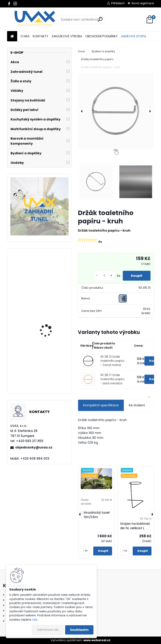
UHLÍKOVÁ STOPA (133, 36)
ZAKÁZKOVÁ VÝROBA (67, 36)
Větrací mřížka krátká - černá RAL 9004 (51, 375)
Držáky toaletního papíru (97, 59)
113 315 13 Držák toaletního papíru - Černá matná (112, 361)
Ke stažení (137, 405)
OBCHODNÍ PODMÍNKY (102, 36)
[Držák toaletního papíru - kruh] (116, 111)
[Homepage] (12, 36)
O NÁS (25, 36)
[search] (100, 19)
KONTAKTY (41, 36)
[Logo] (35, 20)
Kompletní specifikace (101, 405)
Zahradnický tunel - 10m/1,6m (95, 515)
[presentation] (82, 111)
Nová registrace (143, 3)
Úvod (81, 51)
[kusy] (104, 276)
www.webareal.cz (97, 640)
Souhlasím (79, 630)
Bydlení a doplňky (103, 51)
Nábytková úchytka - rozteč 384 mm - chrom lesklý (51, 336)
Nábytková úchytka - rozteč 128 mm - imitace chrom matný (51, 287)
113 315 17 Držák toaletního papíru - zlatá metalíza (112, 379)
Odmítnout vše (48, 630)
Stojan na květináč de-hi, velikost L (135, 526)
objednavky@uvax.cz (34, 447)
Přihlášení (118, 3)
